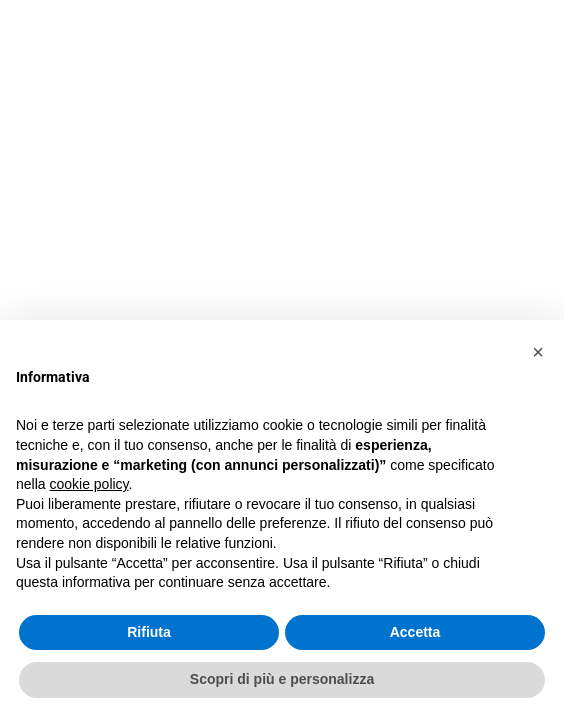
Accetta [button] (415, 632)
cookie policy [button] (88, 484)
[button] (538, 352)
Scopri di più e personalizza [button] (282, 679)
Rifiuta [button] (149, 632)
